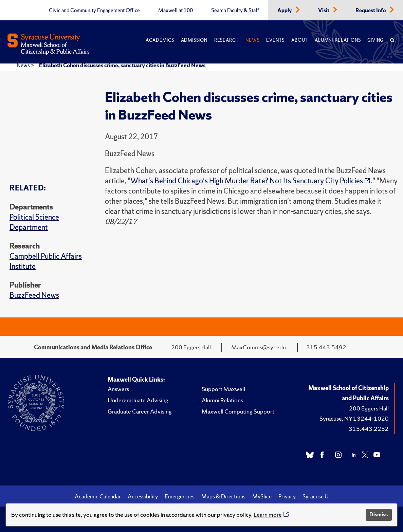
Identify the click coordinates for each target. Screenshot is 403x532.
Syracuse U (316, 496)
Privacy (287, 496)
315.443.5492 (326, 347)
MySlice (262, 496)
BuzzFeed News (34, 295)
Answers (118, 389)
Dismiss (379, 515)
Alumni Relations (338, 40)
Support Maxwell (223, 389)
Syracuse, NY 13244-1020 (354, 418)
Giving (375, 40)
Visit (324, 11)
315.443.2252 (369, 429)
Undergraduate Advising (138, 400)
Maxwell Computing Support (238, 411)
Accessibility (143, 496)
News (252, 40)
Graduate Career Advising (140, 411)
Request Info (371, 11)
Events (275, 40)
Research (226, 40)
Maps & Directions (223, 496)
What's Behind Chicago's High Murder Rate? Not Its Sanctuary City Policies (247, 181)
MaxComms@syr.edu (259, 347)
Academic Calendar (98, 496)
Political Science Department (34, 222)
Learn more (268, 515)
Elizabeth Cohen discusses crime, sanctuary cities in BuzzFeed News (122, 65)
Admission (194, 40)
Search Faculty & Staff (235, 11)
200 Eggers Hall (369, 408)
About (300, 40)
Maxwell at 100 (176, 11)
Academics (160, 40)
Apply (285, 11)
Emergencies (180, 496)
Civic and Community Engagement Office (94, 11)
